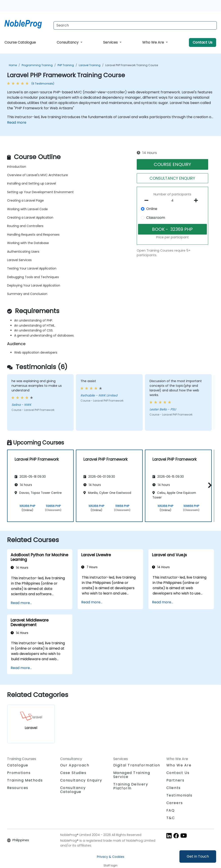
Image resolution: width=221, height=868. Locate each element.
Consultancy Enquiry (81, 780)
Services (111, 42)
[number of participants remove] (148, 200)
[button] (209, 485)
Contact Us (203, 42)
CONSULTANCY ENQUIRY (172, 178)
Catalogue (18, 765)
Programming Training (37, 65)
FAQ (171, 810)
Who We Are (154, 42)
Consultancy (68, 42)
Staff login (110, 865)
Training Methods (25, 780)
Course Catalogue (20, 42)
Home (13, 65)
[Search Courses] (135, 25)
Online (152, 209)
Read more (17, 122)
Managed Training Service (132, 775)
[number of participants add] (197, 200)
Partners (175, 780)
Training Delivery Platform (131, 786)
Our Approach (75, 765)
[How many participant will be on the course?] (173, 201)
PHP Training (66, 65)
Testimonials (179, 795)
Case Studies (73, 773)
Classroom (156, 218)
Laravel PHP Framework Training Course (132, 65)
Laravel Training (90, 65)
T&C (171, 818)
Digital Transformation (137, 765)
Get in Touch (198, 856)
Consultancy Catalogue (73, 790)
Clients (174, 788)
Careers (175, 803)
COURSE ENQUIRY (172, 164)
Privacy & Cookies (111, 857)
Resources (18, 788)
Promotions (19, 773)
